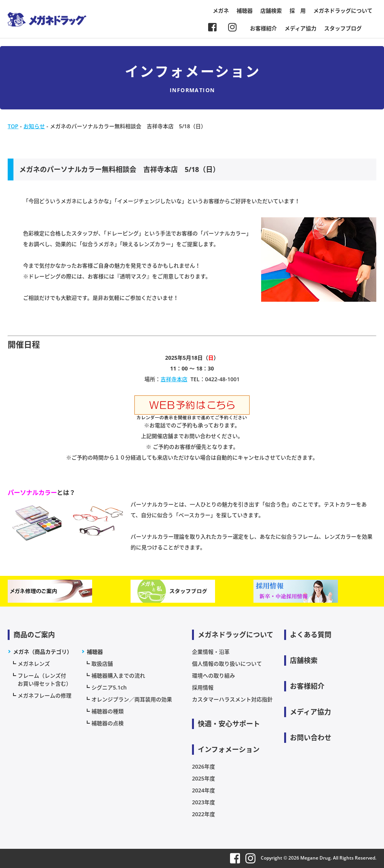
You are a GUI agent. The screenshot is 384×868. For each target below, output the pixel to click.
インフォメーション (229, 749)
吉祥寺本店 (174, 379)
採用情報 (203, 687)
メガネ (221, 11)
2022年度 (204, 814)
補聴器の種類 (108, 711)
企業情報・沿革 (211, 652)
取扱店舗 (102, 664)
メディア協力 (300, 28)
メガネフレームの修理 (45, 695)
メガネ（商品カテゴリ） (43, 652)
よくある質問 (311, 635)
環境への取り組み (214, 675)
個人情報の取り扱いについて (227, 664)
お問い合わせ (311, 737)
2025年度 (204, 778)
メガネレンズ (34, 664)
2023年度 (204, 802)
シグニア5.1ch (109, 687)
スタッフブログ (343, 28)
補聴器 (245, 11)
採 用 (298, 11)
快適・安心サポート (229, 724)
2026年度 (204, 766)
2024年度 (204, 790)
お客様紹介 (263, 28)
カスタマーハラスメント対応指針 (232, 699)
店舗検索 (271, 11)
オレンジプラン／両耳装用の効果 (132, 699)
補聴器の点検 (108, 723)
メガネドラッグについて (343, 11)
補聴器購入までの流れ (118, 675)
